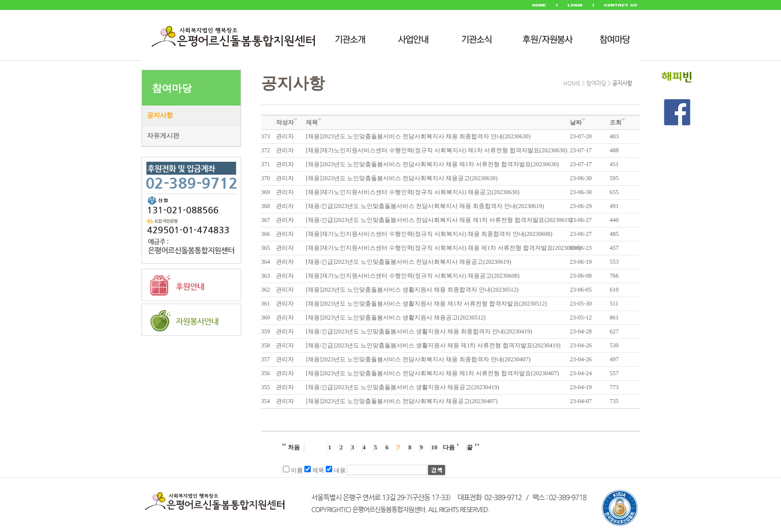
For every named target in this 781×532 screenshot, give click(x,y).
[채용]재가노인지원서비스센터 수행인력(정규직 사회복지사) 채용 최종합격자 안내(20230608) (429, 234)
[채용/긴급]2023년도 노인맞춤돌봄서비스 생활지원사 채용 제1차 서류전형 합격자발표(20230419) (433, 345)
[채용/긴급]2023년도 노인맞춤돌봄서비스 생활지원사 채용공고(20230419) (402, 387)
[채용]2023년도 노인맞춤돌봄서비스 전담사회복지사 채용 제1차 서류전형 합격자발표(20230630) (432, 164)
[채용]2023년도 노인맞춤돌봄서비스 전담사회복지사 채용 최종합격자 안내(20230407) (418, 359)
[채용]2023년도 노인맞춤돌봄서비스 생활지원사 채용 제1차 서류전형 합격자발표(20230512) (426, 304)
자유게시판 (163, 136)
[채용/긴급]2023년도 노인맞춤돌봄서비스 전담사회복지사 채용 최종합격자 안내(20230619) (425, 206)
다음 (451, 447)
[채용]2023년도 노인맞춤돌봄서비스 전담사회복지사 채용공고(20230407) (402, 401)
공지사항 (160, 115)
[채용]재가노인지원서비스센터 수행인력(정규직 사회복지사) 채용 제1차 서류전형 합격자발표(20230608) (443, 248)
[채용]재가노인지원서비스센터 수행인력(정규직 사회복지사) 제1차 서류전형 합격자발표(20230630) (437, 150)
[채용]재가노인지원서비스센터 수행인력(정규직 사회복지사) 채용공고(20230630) (413, 192)
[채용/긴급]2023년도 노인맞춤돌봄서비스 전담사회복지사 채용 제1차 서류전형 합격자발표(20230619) (439, 220)
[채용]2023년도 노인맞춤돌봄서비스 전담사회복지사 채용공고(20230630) (402, 178)
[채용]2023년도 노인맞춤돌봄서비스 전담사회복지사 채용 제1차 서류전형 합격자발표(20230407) (432, 373)
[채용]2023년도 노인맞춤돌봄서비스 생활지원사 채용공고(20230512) (396, 318)
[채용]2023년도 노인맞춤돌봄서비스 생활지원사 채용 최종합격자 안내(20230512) (412, 290)
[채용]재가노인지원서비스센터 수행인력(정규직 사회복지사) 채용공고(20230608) (413, 276)
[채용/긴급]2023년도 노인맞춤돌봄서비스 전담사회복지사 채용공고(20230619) (408, 262)
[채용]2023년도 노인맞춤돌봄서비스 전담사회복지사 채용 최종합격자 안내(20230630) (418, 136)
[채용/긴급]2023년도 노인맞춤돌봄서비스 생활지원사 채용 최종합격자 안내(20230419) (419, 331)
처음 (291, 447)
